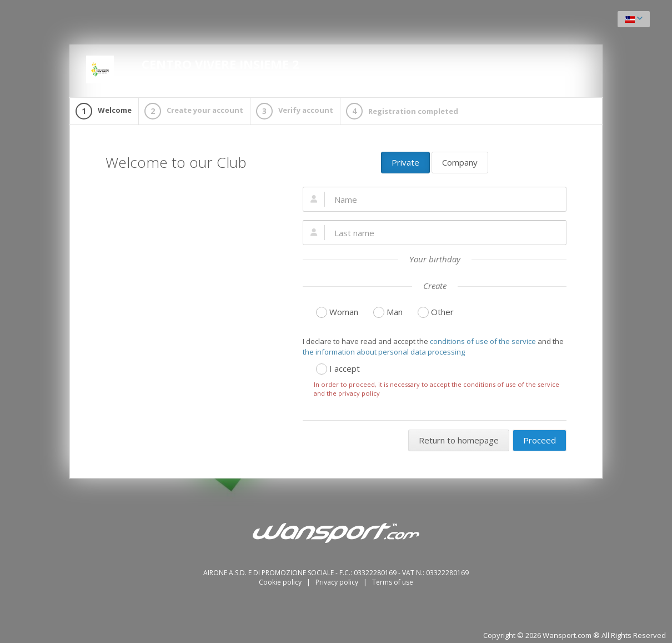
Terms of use (393, 582)
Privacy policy (338, 582)
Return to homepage (459, 440)
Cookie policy (281, 582)
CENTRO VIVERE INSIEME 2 (193, 69)
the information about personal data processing (384, 352)
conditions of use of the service (483, 341)
